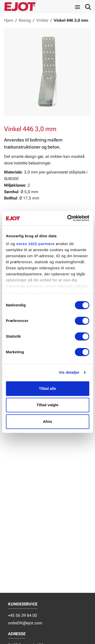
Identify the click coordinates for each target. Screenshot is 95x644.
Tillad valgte (47, 405)
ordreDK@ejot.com (25, 623)
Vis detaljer (69, 372)
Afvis (48, 421)
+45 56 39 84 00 (23, 615)
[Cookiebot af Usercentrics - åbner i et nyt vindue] (68, 218)
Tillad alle (47, 388)
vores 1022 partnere (35, 244)
